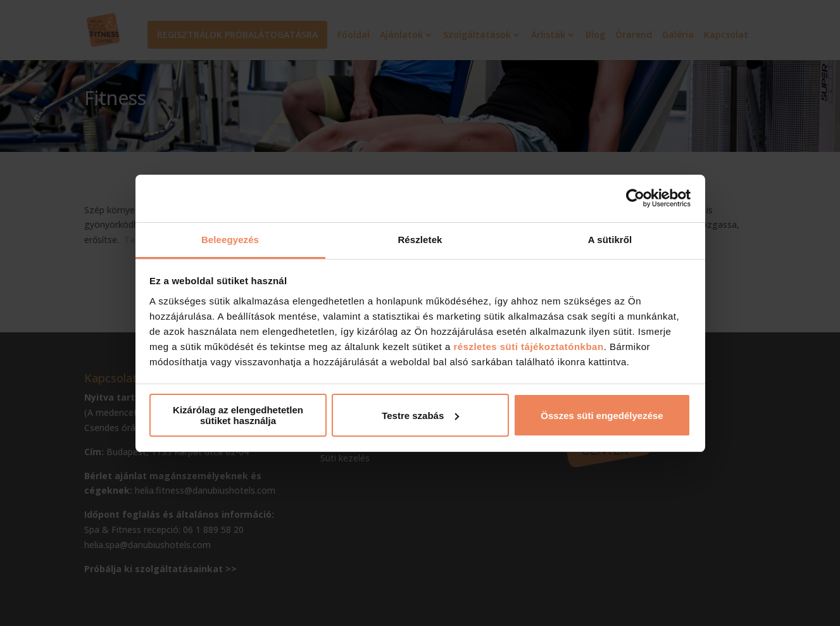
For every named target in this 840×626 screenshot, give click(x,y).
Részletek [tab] (420, 240)
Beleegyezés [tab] (230, 240)
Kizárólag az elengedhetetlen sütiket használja (238, 415)
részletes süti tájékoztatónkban (528, 347)
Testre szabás (420, 416)
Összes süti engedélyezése (602, 416)
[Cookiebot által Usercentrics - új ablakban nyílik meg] (635, 198)
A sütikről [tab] (610, 240)
